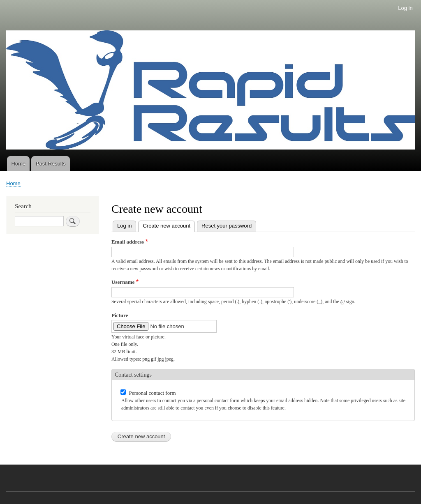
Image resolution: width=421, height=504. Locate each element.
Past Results (51, 164)
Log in (405, 8)
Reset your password (227, 226)
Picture (120, 315)
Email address (128, 242)
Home (18, 164)
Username (123, 282)
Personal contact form (153, 393)
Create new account (169, 225)
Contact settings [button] (133, 375)
